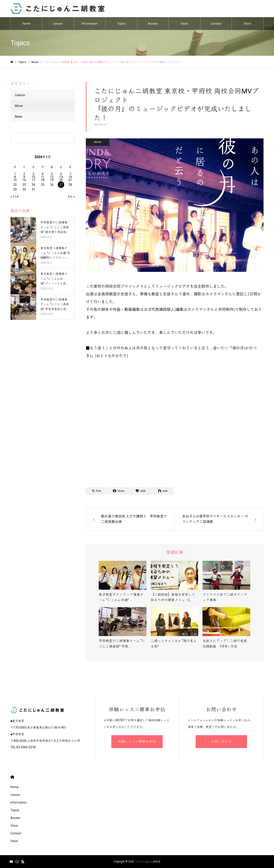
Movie (98, 142)
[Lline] (141, 491)
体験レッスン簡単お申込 (137, 742)
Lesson (58, 24)
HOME (12, 777)
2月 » (71, 197)
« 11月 (15, 197)
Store (248, 24)
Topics (121, 24)
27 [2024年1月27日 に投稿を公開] (61, 185)
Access (153, 24)
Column (20, 95)
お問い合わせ (221, 742)
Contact (216, 24)
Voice (184, 24)
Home (26, 24)
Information (90, 24)
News (19, 117)
